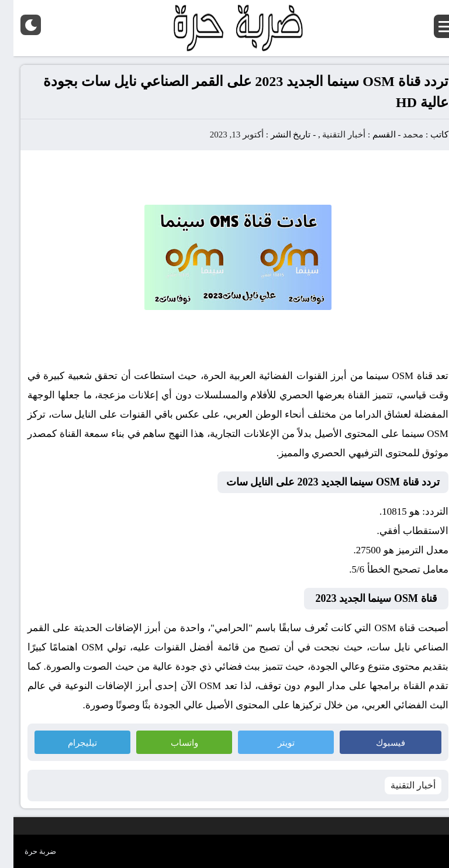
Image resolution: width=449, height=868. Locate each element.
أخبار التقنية (330, 135)
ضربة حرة (27, 851)
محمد (400, 135)
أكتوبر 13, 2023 (223, 135)
